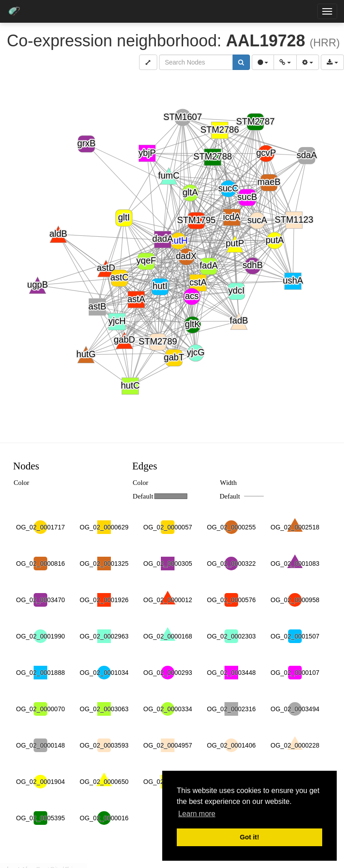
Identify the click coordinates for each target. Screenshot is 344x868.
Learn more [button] (197, 814)
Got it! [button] (249, 837)
